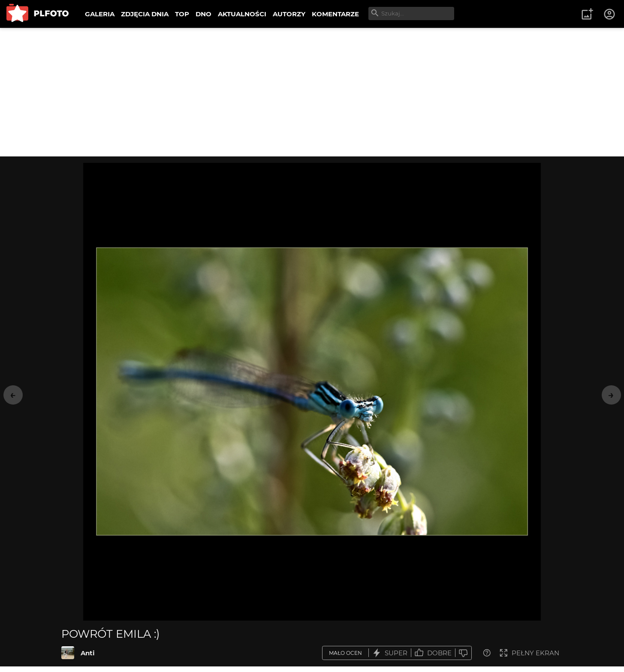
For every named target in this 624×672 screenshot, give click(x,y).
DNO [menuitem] (203, 14)
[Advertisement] (312, 92)
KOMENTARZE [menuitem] (335, 14)
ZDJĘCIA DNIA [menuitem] (145, 14)
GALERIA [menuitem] (100, 14)
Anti (88, 653)
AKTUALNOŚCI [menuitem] (242, 14)
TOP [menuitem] (182, 14)
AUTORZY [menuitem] (289, 14)
